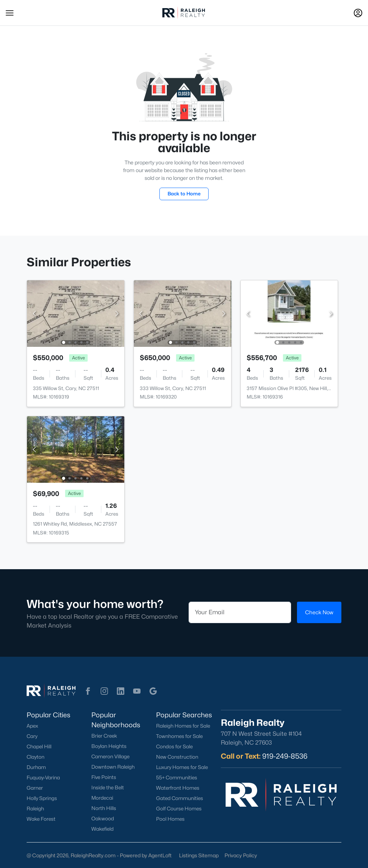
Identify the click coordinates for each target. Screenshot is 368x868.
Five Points (104, 777)
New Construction (177, 757)
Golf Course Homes (179, 809)
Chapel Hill (39, 746)
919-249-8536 (285, 756)
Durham (36, 767)
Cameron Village (110, 756)
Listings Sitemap (199, 855)
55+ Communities (177, 778)
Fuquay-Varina (43, 778)
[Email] (240, 612)
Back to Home (184, 194)
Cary (32, 736)
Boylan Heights (109, 746)
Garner (35, 788)
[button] (10, 13)
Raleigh (35, 809)
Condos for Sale (174, 746)
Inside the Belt (108, 787)
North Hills (104, 808)
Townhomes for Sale (179, 736)
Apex (32, 726)
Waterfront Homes (178, 788)
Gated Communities (180, 798)
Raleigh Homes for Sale (183, 726)
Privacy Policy (241, 855)
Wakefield (102, 829)
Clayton (36, 757)
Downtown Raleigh (113, 767)
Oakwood (103, 819)
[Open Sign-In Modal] (358, 13)
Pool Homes (170, 819)
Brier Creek (104, 736)
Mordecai (102, 798)
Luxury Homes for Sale (182, 767)
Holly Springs (42, 798)
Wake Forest (41, 819)
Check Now (319, 612)
